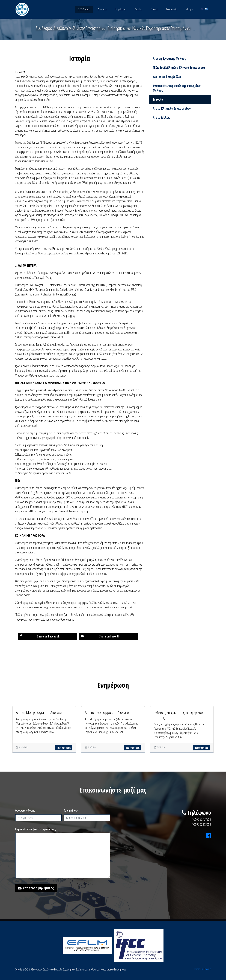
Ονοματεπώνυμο (25, 810)
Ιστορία (158, 99)
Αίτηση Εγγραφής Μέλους (169, 58)
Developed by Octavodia (203, 969)
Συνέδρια (103, 9)
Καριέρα (138, 9)
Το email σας (71, 810)
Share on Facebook (40, 636)
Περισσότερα (64, 748)
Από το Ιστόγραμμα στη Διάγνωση (108, 712)
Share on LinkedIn (101, 636)
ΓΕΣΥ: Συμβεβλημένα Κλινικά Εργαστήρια (179, 67)
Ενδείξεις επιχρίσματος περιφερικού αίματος (178, 715)
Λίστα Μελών (162, 118)
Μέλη (189, 9)
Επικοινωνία (172, 9)
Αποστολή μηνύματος (36, 888)
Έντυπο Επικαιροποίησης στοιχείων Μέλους (177, 88)
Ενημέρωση (121, 9)
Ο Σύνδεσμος (84, 9)
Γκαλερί (154, 9)
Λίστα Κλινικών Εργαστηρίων (172, 108)
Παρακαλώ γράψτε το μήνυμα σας (35, 829)
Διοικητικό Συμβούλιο (167, 77)
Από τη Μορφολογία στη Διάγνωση (40, 712)
